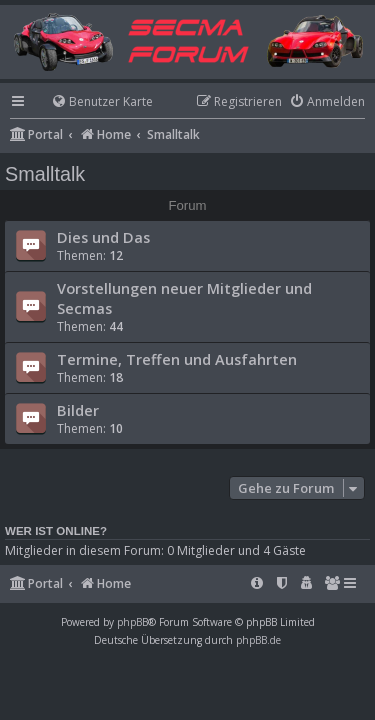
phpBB (132, 622)
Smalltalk (45, 174)
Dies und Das (103, 237)
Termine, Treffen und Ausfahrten (177, 359)
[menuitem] (93, 102)
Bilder (78, 410)
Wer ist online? (56, 531)
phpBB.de (258, 640)
